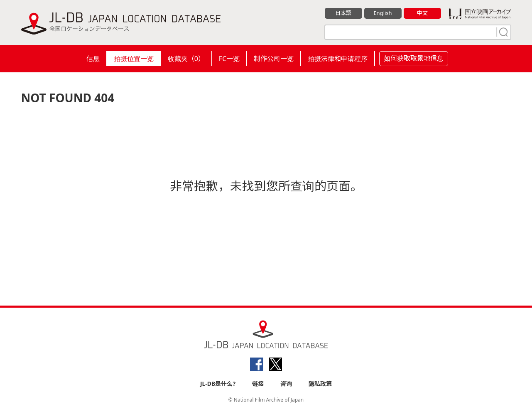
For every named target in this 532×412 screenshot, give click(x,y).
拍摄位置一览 (134, 59)
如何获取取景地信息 (414, 58)
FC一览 (229, 59)
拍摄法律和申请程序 (338, 59)
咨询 (286, 384)
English (382, 13)
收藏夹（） (186, 59)
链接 (258, 384)
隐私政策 (320, 384)
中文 (422, 13)
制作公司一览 (274, 59)
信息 (93, 59)
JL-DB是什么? (218, 384)
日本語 (343, 13)
